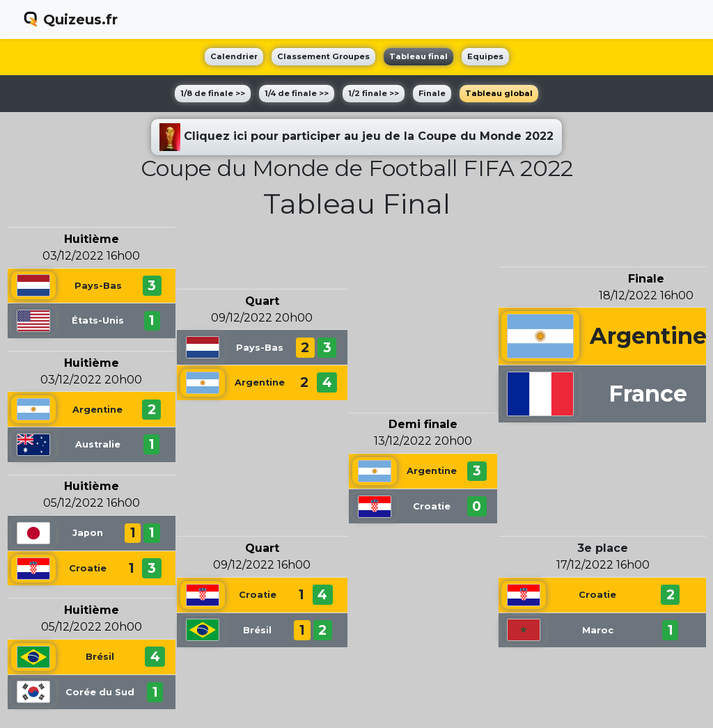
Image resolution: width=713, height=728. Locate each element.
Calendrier (234, 56)
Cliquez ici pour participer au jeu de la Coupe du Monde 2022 (356, 137)
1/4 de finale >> (297, 93)
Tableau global (499, 93)
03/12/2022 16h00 (91, 256)
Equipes (485, 56)
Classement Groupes (323, 56)
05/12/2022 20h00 (92, 627)
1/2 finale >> (374, 93)
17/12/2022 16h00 (603, 565)
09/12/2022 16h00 (262, 565)
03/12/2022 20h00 (91, 380)
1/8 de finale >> (213, 93)
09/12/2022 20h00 (262, 318)
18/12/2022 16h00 (646, 295)
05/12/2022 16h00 (92, 503)
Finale (432, 93)
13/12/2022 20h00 (423, 441)
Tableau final (418, 56)
